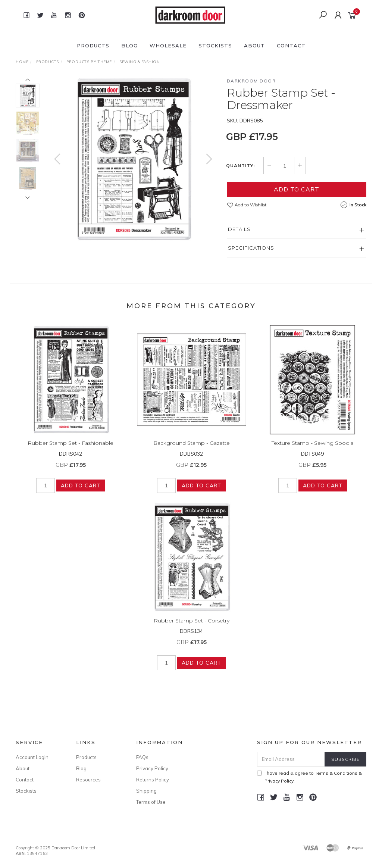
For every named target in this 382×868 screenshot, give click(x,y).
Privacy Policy (152, 768)
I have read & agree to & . (309, 777)
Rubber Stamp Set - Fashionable (71, 449)
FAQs (142, 757)
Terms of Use (151, 802)
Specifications (251, 248)
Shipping (146, 791)
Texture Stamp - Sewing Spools (312, 449)
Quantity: (241, 166)
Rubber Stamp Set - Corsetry (192, 626)
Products (93, 46)
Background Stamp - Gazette (192, 449)
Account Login (32, 757)
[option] (133, 159)
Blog (129, 46)
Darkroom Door (251, 81)
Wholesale (168, 46)
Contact (291, 46)
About (254, 46)
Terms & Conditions (336, 773)
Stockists (215, 46)
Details (239, 229)
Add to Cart (297, 189)
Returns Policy (153, 780)
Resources (88, 780)
